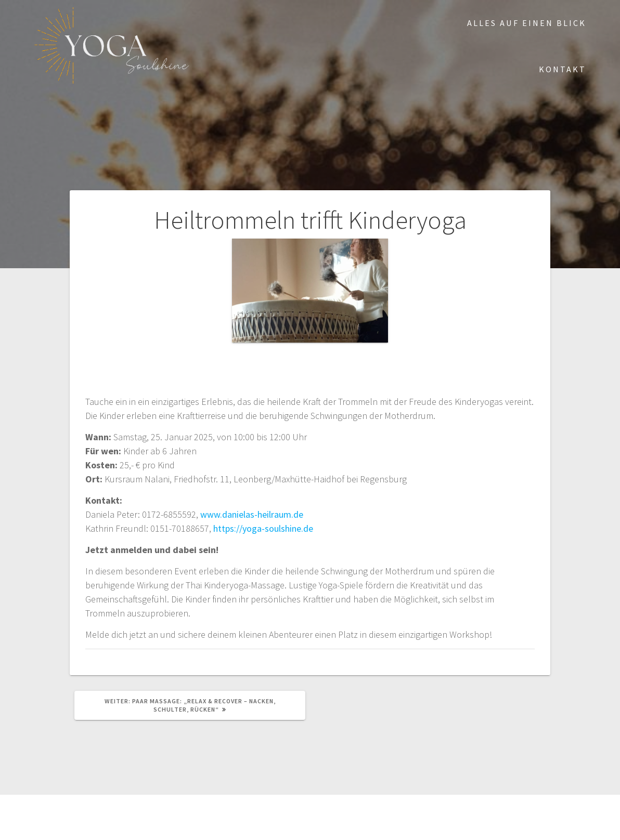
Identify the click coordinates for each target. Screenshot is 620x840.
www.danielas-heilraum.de (252, 514)
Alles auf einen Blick (527, 23)
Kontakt (563, 69)
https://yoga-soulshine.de (263, 528)
